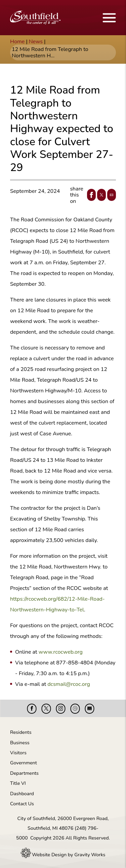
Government (24, 763)
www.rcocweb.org (61, 652)
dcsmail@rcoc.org (69, 684)
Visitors (18, 753)
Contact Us (22, 804)
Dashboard (22, 794)
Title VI (18, 783)
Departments (24, 773)
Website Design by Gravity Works (63, 855)
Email (110, 195)
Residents (21, 732)
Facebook (90, 195)
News (36, 42)
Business (20, 743)
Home (17, 42)
